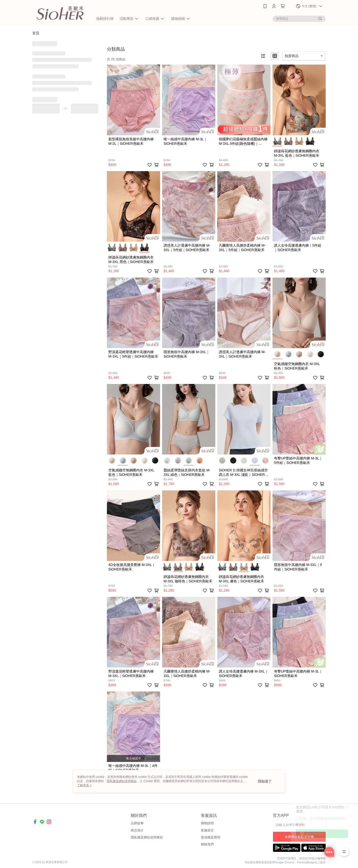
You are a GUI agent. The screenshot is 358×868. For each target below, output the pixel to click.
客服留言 (207, 830)
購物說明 (207, 823)
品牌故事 (137, 823)
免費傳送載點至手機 (299, 837)
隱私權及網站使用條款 (147, 837)
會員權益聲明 (211, 837)
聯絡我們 (207, 844)
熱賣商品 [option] (292, 56)
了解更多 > (84, 785)
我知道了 (265, 781)
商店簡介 (137, 830)
